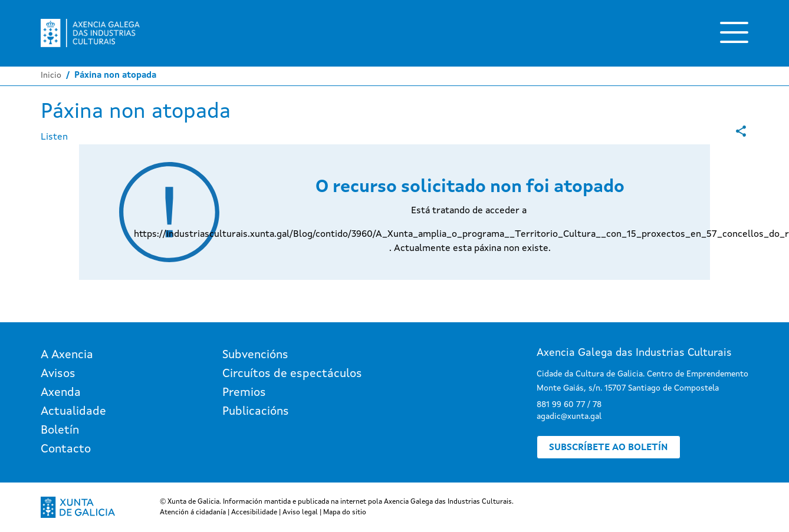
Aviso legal (300, 513)
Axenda (61, 393)
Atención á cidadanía (193, 513)
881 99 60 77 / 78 (569, 405)
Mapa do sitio (345, 513)
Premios (244, 393)
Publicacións (256, 412)
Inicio (51, 75)
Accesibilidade (254, 513)
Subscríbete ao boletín (609, 448)
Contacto (66, 450)
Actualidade (73, 412)
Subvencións (255, 355)
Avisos (58, 374)
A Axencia (67, 355)
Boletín (60, 431)
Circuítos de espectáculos (292, 374)
